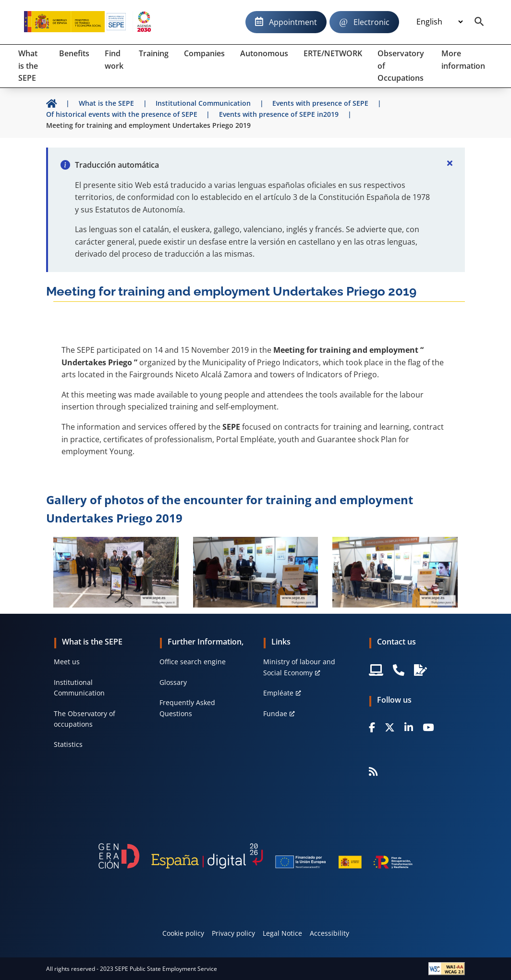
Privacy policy (233, 933)
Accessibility (329, 933)
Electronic (371, 22)
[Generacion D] (255, 856)
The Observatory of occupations (85, 719)
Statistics (68, 744)
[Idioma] (439, 22)
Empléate (278, 693)
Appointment (293, 22)
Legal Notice (282, 933)
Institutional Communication (79, 688)
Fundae (275, 713)
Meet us (67, 662)
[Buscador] (479, 22)
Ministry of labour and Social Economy (299, 667)
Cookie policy (183, 933)
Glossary (173, 682)
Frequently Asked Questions (187, 708)
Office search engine (193, 662)
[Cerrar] (450, 163)
